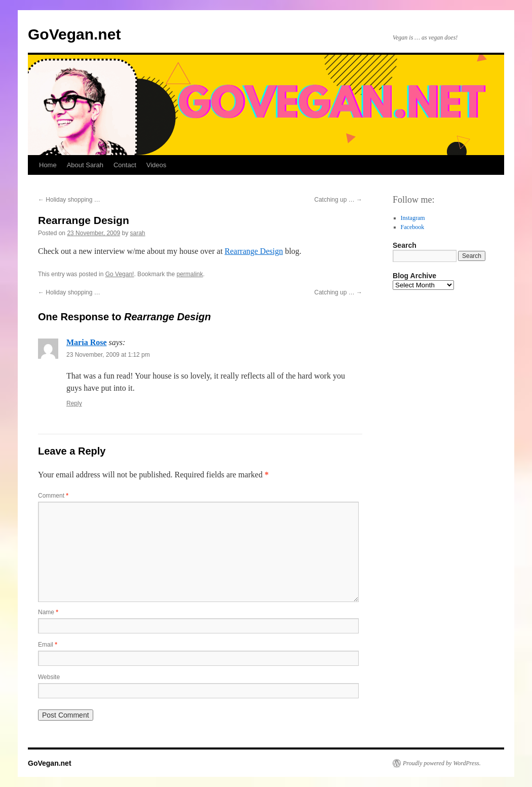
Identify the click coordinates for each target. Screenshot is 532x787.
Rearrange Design (254, 251)
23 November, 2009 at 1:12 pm (108, 355)
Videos (157, 165)
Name (48, 612)
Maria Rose (87, 342)
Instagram (413, 218)
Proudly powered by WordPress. (442, 763)
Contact (125, 165)
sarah (138, 233)
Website (49, 677)
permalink (190, 274)
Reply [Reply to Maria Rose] (74, 403)
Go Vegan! (120, 274)
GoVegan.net (74, 34)
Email (48, 645)
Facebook (413, 227)
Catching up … (338, 200)
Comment (53, 496)
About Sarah (85, 165)
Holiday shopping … (69, 200)
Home (48, 165)
